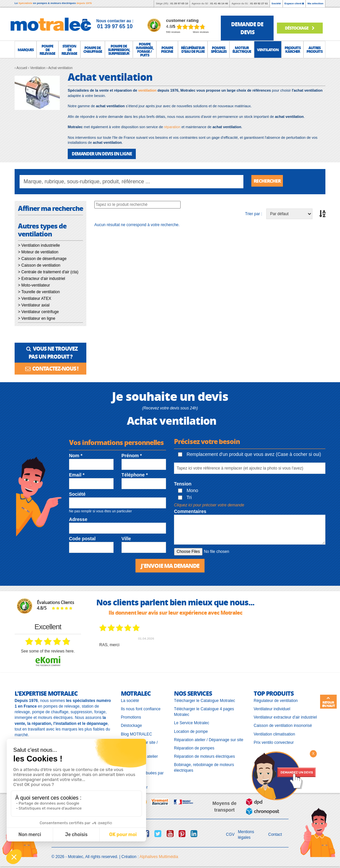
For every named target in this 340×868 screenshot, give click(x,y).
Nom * (76, 454)
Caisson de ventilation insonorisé (283, 724)
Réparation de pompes (194, 746)
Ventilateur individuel (272, 707)
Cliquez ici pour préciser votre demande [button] (209, 503)
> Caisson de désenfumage (42, 258)
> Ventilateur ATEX (35, 298)
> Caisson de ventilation (39, 265)
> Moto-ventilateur (34, 285)
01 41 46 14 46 (219, 3)
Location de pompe (191, 730)
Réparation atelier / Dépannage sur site (209, 738)
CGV (230, 833)
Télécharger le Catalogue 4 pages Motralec (204, 710)
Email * (77, 474)
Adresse (78, 518)
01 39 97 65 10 (179, 3)
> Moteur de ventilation (38, 252)
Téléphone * (135, 474)
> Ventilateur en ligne (37, 318)
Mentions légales (246, 833)
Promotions (131, 716)
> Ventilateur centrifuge (38, 311)
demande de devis (247, 28)
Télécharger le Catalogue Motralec (205, 699)
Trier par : (254, 214)
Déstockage (299, 28)
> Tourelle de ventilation (39, 292)
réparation (172, 127)
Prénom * (132, 454)
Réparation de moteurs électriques (204, 754)
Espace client (294, 3)
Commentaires (190, 510)
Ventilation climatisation (274, 732)
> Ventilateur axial (34, 305)
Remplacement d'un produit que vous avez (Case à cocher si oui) (250, 453)
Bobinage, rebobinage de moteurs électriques (204, 766)
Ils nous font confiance (141, 707)
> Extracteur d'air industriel (42, 278)
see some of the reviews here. (48, 649)
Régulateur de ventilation (276, 699)
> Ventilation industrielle (39, 245)
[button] (26, 49)
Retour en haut (328, 702)
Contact (275, 833)
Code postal (82, 537)
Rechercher (270, 181)
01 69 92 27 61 (259, 3)
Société (276, 3)
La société (130, 699)
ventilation (147, 90)
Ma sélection (315, 3)
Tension (183, 482)
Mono (188, 489)
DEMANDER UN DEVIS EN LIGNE (99, 154)
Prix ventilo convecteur (274, 740)
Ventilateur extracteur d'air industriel (285, 716)
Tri (185, 496)
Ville (126, 537)
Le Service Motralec (192, 721)
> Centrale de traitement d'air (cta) (48, 272)
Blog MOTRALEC (136, 732)
